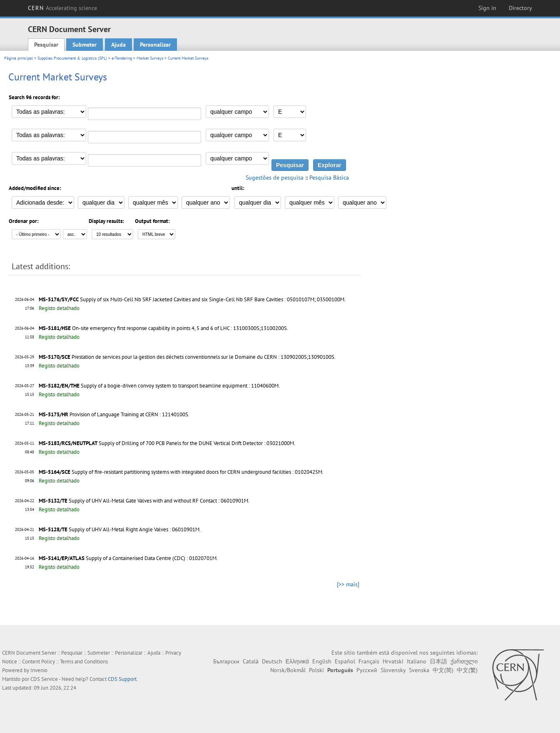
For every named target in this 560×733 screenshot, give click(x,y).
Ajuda (118, 45)
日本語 (438, 661)
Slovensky (393, 670)
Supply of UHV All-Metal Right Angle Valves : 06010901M (134, 529)
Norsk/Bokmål (288, 670)
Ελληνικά (297, 661)
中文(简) (443, 670)
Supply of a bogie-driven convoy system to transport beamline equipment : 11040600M (180, 386)
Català (251, 661)
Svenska (419, 670)
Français (369, 661)
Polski (316, 670)
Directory (520, 8)
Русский (367, 670)
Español (345, 661)
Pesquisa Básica (329, 178)
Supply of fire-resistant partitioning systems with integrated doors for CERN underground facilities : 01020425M (197, 472)
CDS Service (44, 679)
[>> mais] (348, 584)
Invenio (39, 670)
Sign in (487, 8)
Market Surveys (150, 58)
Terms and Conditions (84, 662)
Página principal (19, 58)
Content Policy (39, 662)
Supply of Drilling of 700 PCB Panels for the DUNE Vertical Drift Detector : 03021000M (196, 443)
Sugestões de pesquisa (275, 178)
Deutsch (272, 661)
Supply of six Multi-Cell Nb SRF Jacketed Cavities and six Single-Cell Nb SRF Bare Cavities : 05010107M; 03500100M (212, 299)
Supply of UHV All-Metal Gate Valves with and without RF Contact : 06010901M (158, 501)
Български (226, 661)
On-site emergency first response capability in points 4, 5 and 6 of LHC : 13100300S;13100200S (179, 328)
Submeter (85, 45)
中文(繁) (467, 670)
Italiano (417, 661)
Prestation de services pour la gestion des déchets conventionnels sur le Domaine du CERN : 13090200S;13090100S (203, 357)
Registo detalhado (59, 308)
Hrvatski (393, 661)
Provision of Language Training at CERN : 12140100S (129, 414)
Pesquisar (46, 45)
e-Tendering (122, 58)
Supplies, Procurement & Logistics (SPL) (72, 58)
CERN (62, 8)
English (322, 661)
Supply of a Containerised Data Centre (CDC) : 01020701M (151, 558)
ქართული (464, 661)
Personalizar (155, 45)
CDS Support (122, 679)
